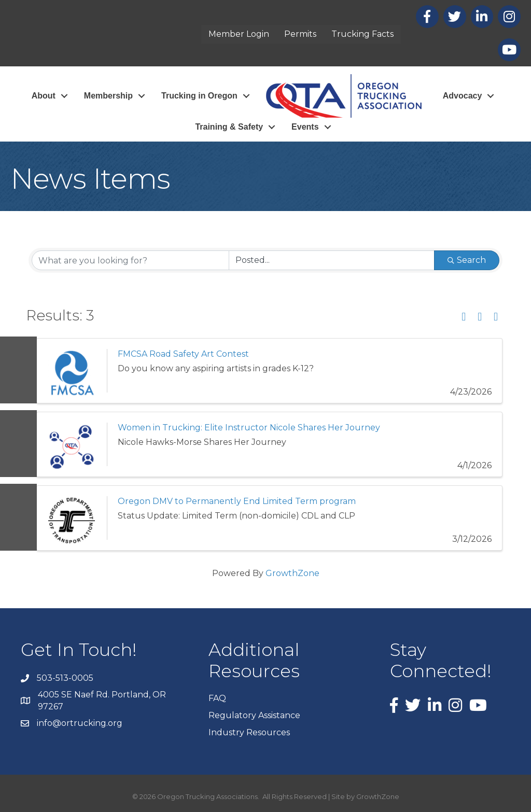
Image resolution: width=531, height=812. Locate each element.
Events (305, 127)
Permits (300, 34)
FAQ (217, 698)
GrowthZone (292, 573)
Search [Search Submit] (467, 260)
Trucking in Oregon (199, 96)
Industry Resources (249, 732)
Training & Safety (229, 127)
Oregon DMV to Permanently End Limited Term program (237, 501)
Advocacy (463, 96)
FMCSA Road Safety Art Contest (183, 354)
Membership (108, 96)
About (44, 96)
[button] (464, 317)
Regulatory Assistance (254, 715)
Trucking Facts (362, 34)
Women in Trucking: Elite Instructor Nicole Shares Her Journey (249, 428)
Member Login (239, 34)
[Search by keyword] (130, 260)
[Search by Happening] (332, 260)
